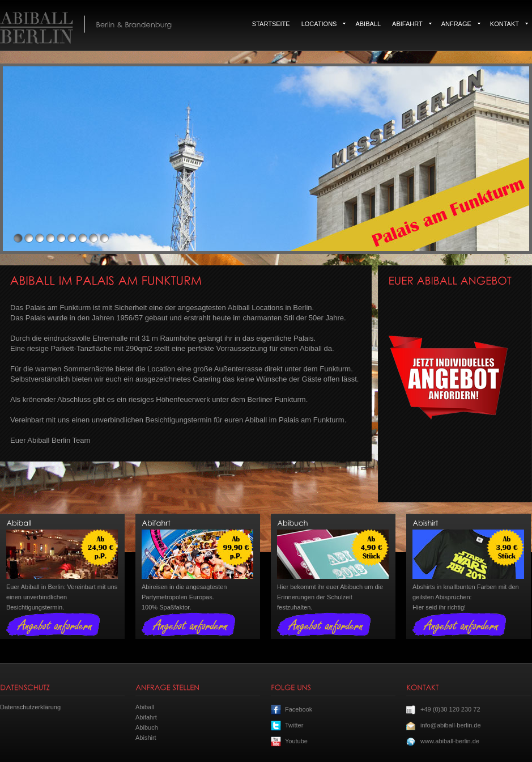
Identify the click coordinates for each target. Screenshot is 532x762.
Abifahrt (412, 24)
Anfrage (461, 24)
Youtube (296, 741)
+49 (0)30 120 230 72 (450, 709)
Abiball (368, 24)
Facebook (299, 709)
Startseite (271, 24)
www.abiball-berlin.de (450, 741)
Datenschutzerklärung (30, 707)
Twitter (294, 725)
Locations (324, 24)
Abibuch (147, 727)
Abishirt (146, 738)
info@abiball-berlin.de (451, 725)
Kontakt (509, 24)
